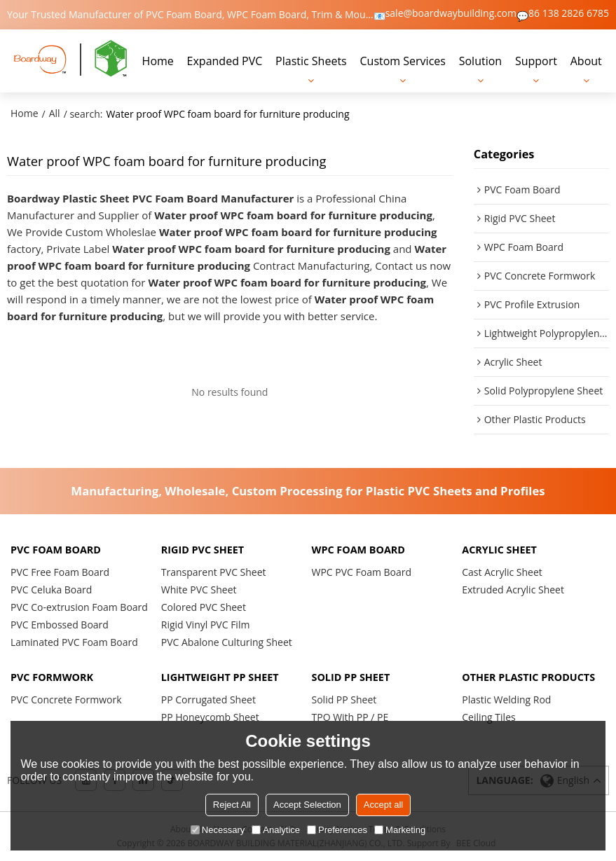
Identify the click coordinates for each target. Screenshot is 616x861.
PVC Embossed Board (60, 625)
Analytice (276, 830)
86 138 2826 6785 (569, 13)
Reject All (232, 805)
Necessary (218, 830)
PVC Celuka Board (51, 590)
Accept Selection (307, 805)
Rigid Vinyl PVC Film (206, 625)
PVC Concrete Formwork (66, 700)
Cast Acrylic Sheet (502, 572)
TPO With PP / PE (350, 717)
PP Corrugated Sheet (208, 700)
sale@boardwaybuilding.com (451, 13)
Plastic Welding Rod (506, 700)
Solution (480, 61)
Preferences (337, 830)
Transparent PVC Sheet (214, 572)
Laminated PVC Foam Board (74, 642)
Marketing (400, 830)
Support (536, 61)
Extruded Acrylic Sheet (513, 590)
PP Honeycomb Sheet (210, 717)
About (586, 61)
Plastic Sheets (311, 61)
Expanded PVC (225, 61)
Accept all (383, 805)
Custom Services (403, 61)
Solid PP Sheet (344, 700)
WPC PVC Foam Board (362, 572)
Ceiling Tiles (488, 717)
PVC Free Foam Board (60, 572)
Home (158, 61)
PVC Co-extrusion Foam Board (79, 607)
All (55, 113)
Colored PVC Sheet (204, 607)
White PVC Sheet (199, 590)
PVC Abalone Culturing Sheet (227, 642)
